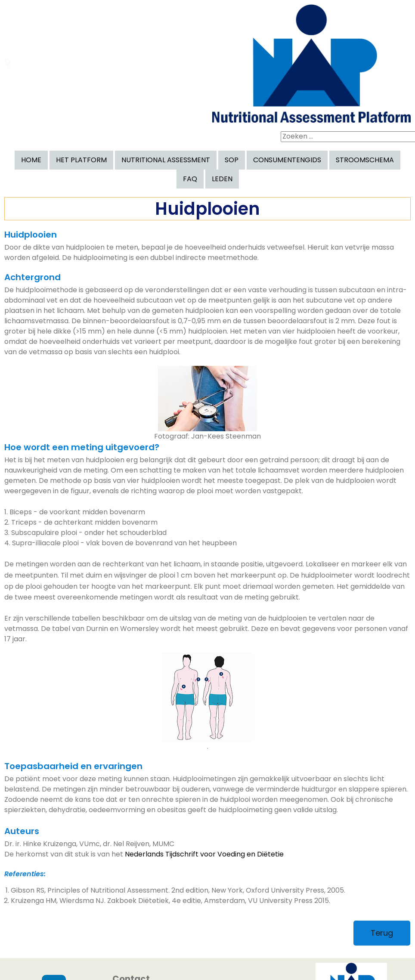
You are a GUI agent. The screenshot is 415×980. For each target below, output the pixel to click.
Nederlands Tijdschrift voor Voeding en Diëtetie (204, 794)
